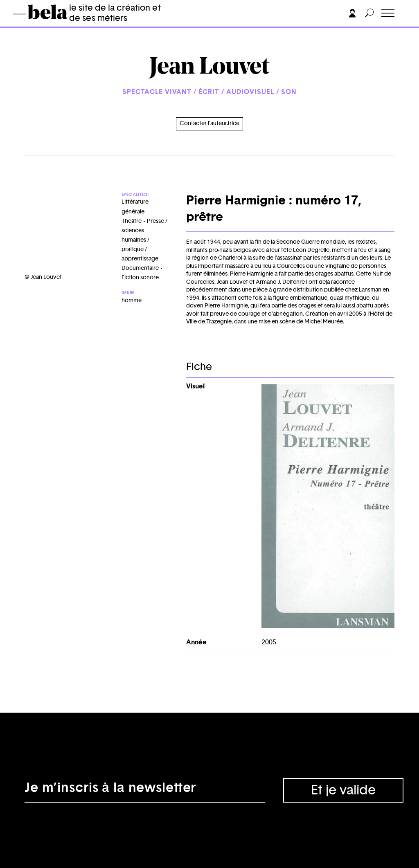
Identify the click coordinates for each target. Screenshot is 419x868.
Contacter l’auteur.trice (209, 123)
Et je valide (343, 790)
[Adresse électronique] (145, 790)
